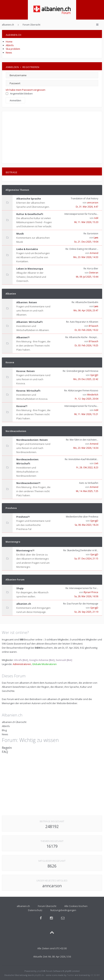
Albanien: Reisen (27, 302)
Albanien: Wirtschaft (30, 322)
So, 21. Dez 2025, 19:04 (86, 242)
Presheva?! (23, 517)
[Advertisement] (52, 137)
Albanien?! (23, 337)
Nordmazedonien (16, 431)
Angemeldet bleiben (19, 94)
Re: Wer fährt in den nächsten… (82, 440)
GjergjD (94, 375)
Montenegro (13, 542)
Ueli (96, 463)
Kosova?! (22, 406)
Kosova (10, 362)
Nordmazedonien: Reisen (32, 440)
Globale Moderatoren (44, 664)
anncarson (93, 203)
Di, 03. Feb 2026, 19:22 (86, 330)
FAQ (5, 752)
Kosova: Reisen (26, 371)
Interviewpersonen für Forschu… (81, 214)
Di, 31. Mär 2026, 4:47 (87, 207)
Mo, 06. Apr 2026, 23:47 (86, 310)
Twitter (71, 975)
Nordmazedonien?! (28, 483)
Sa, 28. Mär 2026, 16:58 (86, 596)
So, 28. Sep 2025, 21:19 (86, 612)
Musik (20, 234)
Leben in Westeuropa (30, 269)
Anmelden (12, 67)
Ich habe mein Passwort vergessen (26, 90)
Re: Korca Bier (91, 269)
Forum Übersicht (47, 906)
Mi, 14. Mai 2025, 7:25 (87, 491)
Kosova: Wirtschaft (28, 391)
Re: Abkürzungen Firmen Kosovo (81, 391)
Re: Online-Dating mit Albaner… (82, 249)
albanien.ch (24, 604)
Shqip (20, 588)
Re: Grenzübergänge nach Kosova (81, 371)
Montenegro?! (25, 550)
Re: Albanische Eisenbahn (85, 302)
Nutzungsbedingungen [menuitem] (63, 910)
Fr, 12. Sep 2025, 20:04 (87, 399)
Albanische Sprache (29, 199)
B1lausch (94, 326)
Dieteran (94, 273)
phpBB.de (39, 975)
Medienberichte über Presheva (82, 517)
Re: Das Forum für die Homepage (81, 604)
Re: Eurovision (91, 233)
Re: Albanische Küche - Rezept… (82, 337)
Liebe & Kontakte (27, 249)
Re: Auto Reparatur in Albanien (82, 322)
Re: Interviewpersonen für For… (82, 588)
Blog (4, 730)
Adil (96, 218)
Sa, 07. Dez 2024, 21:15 (86, 559)
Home (9, 42)
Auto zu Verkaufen (89, 483)
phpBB (40, 971)
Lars (96, 238)
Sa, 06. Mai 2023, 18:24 (86, 525)
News (9, 53)
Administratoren (22, 664)
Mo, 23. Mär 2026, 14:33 (86, 257)
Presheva (11, 508)
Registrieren (31, 67)
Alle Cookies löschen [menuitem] (76, 906)
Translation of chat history (84, 198)
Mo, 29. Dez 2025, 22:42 (86, 379)
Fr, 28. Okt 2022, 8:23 (87, 467)
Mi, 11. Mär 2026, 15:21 (86, 414)
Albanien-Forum (15, 580)
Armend (94, 253)
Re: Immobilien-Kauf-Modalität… (82, 459)
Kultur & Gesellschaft (30, 214)
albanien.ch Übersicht (14, 722)
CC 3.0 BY (95, 975)
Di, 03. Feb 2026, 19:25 (86, 345)
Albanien (11, 294)
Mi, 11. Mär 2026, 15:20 (86, 222)
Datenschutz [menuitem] (35, 910)
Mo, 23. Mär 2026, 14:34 (86, 448)
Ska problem (13, 49)
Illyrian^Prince (91, 592)
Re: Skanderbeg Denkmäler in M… (81, 550)
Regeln (7, 748)
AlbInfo (10, 45)
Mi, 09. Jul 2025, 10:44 (87, 277)
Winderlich (93, 395)
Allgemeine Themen (17, 190)
